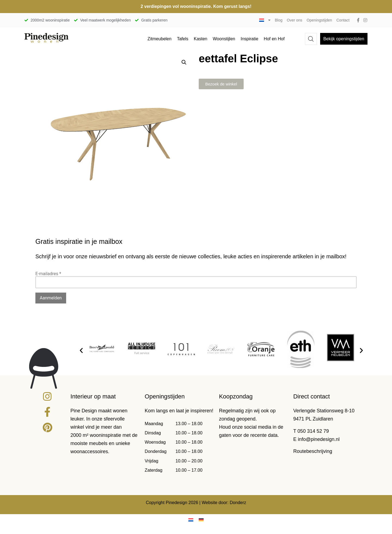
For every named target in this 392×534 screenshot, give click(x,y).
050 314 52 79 (313, 431)
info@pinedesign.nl (319, 439)
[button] (184, 62)
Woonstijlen (224, 39)
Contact (343, 20)
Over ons (295, 20)
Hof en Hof (274, 39)
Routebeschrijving (313, 451)
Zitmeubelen (160, 39)
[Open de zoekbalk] (311, 39)
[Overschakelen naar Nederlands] (191, 520)
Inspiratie (249, 39)
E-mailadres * (48, 274)
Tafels (183, 39)
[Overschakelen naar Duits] (201, 520)
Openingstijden (319, 20)
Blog (279, 20)
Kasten (201, 39)
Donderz (238, 503)
